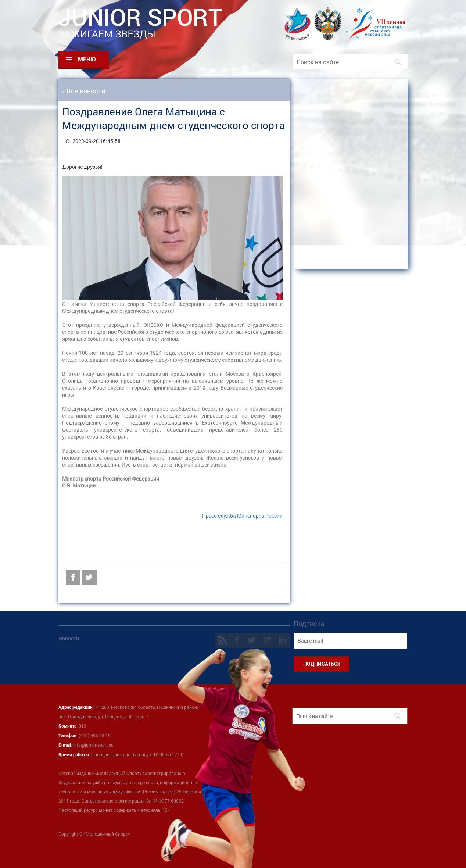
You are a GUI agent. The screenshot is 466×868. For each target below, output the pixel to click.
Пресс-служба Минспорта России (242, 516)
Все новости (86, 91)
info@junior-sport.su (93, 745)
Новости (69, 638)
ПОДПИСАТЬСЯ (322, 664)
